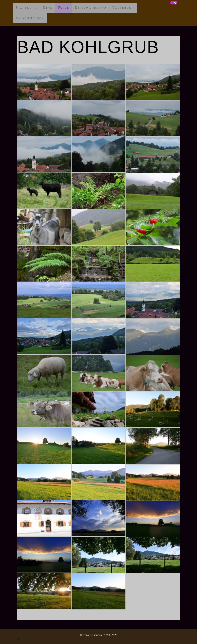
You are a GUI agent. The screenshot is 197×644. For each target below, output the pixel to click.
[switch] (174, 3)
